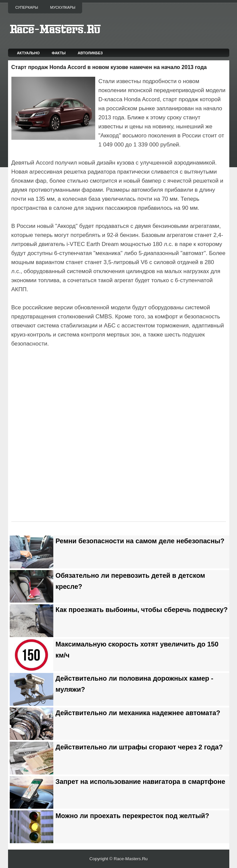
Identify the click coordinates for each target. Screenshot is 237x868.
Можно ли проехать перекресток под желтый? (133, 816)
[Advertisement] (90, 367)
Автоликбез (90, 53)
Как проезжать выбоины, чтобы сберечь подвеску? (142, 610)
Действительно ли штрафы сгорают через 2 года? (139, 747)
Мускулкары (63, 7)
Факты (59, 53)
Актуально (28, 53)
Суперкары (27, 7)
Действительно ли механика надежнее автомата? (138, 713)
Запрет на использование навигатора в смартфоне (140, 782)
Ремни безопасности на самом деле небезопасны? (140, 541)
